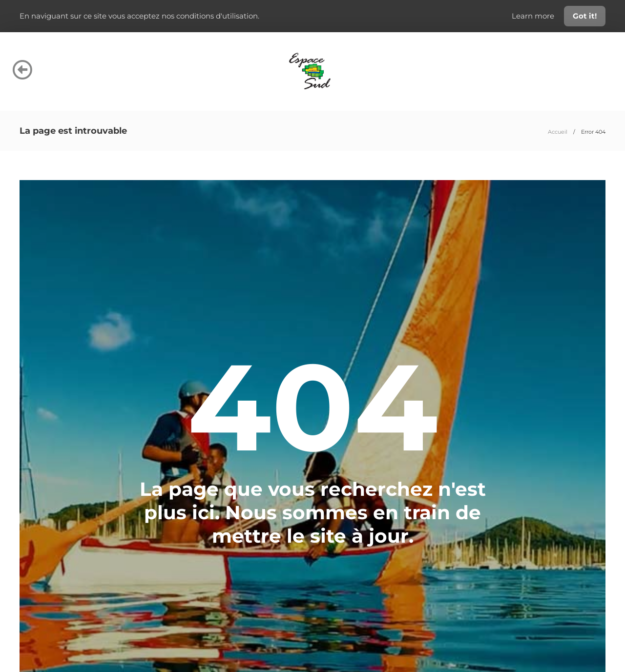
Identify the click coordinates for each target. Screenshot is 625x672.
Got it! (585, 16)
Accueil (558, 132)
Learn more (534, 16)
